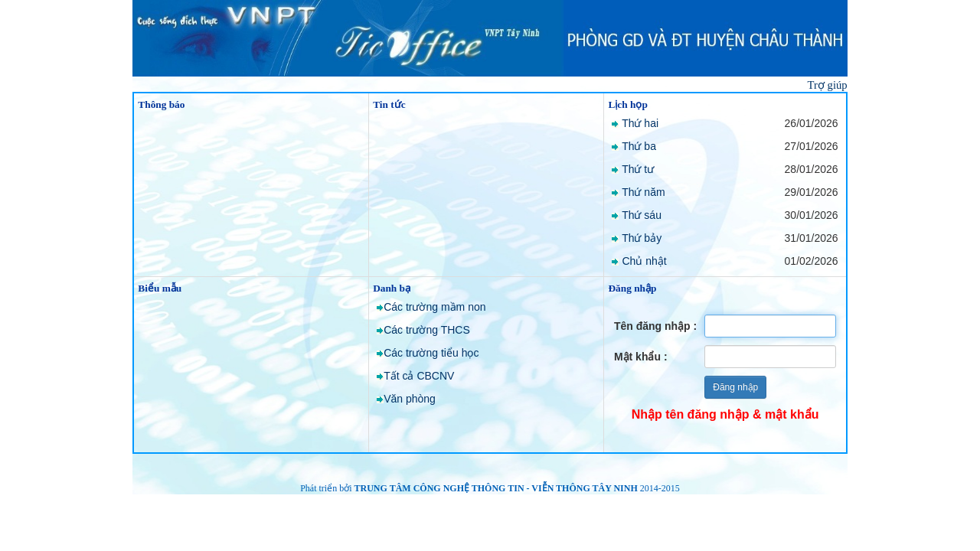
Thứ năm (643, 192)
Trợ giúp (828, 85)
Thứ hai (640, 123)
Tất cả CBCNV (419, 376)
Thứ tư (638, 169)
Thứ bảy (642, 238)
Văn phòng (410, 399)
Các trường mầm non (434, 307)
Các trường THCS (427, 330)
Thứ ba (639, 146)
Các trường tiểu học (431, 353)
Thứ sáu (642, 215)
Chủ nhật (644, 261)
